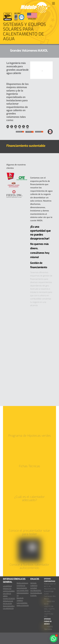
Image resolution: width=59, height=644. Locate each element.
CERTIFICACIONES (9, 591)
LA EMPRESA (7, 586)
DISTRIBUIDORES (36, 590)
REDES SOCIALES (22, 583)
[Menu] (54, 3)
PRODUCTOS (7, 588)
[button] (54, 639)
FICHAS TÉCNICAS (9, 598)
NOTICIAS (33, 583)
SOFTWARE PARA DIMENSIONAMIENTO (23, 593)
